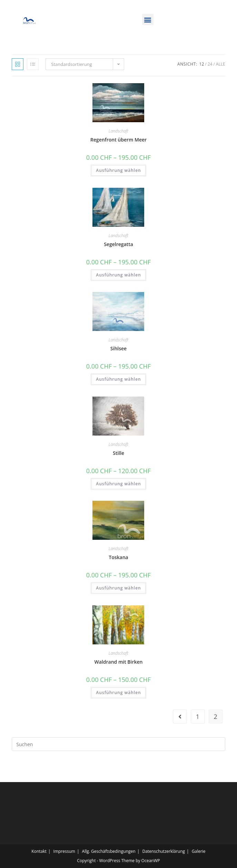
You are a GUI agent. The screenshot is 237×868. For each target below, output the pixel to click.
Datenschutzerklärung (164, 851)
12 (202, 64)
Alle (221, 64)
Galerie (199, 851)
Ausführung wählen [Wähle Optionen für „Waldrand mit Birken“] (118, 693)
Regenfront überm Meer (119, 140)
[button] (148, 19)
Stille (119, 453)
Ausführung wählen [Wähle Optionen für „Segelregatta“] (118, 275)
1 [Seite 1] (198, 716)
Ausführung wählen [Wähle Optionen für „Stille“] (118, 484)
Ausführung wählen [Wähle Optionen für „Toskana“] (118, 588)
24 (210, 64)
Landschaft (119, 131)
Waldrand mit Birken (119, 662)
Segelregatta (119, 244)
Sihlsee (119, 348)
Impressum (64, 851)
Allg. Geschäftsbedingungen (109, 851)
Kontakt (39, 851)
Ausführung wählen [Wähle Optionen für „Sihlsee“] (118, 379)
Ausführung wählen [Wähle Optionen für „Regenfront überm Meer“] (118, 170)
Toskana (118, 557)
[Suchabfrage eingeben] (118, 744)
